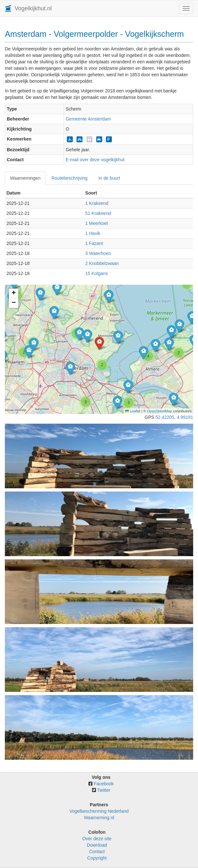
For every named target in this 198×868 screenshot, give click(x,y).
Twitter (104, 790)
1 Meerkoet (97, 223)
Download (97, 845)
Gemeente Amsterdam (88, 119)
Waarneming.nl (99, 818)
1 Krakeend (97, 203)
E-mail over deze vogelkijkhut (95, 160)
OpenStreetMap (160, 411)
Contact (97, 852)
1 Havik (93, 233)
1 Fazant (94, 243)
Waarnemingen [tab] (25, 178)
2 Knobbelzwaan (102, 263)
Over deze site (97, 839)
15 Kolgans (97, 273)
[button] (174, 399)
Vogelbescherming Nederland (99, 811)
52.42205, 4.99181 (174, 417)
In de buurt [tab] (109, 178)
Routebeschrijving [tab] (69, 178)
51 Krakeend (98, 213)
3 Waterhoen (98, 253)
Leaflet (133, 411)
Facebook (104, 784)
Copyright (97, 858)
